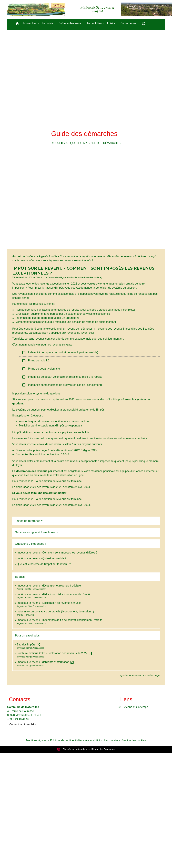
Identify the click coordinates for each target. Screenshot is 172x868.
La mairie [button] (48, 23)
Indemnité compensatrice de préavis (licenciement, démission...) (55, 611)
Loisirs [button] (111, 23)
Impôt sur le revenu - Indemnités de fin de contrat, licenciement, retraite (60, 620)
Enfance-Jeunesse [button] (70, 23)
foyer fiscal (87, 333)
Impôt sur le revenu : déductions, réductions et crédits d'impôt (54, 594)
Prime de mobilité (36, 361)
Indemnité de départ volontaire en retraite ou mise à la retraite (62, 377)
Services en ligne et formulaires (36, 532)
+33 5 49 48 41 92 (18, 719)
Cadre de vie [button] (129, 23)
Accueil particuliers (24, 256)
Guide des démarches (104, 143)
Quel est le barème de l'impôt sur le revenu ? (44, 564)
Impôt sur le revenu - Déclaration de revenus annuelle (49, 603)
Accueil (58, 143)
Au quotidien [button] (94, 23)
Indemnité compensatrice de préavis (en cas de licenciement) (62, 385)
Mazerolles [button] (30, 23)
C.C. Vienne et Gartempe (133, 707)
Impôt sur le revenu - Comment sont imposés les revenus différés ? (57, 553)
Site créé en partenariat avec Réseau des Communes (86, 749)
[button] (17, 24)
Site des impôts (28, 645)
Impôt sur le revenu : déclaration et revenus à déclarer (115, 256)
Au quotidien (75, 143)
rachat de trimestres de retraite (61, 310)
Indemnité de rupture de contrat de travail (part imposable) (60, 353)
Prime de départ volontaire (41, 369)
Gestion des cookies (134, 740)
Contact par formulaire (23, 724)
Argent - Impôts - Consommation (59, 256)
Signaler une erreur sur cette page (139, 675)
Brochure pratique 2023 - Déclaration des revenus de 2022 (54, 653)
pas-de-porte (40, 318)
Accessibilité (93, 740)
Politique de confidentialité (66, 740)
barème (87, 410)
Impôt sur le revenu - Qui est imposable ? (42, 558)
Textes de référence (28, 521)
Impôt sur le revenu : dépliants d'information (45, 662)
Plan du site (111, 740)
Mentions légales (36, 740)
